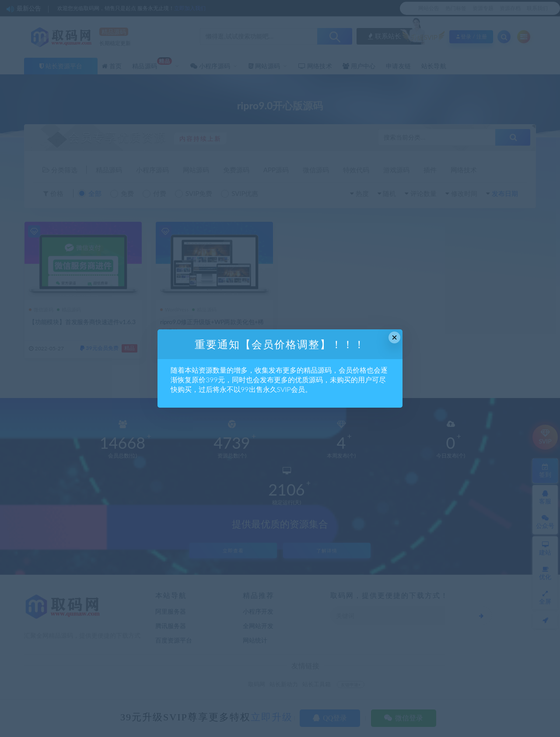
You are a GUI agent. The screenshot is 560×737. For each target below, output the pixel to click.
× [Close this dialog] (394, 337)
